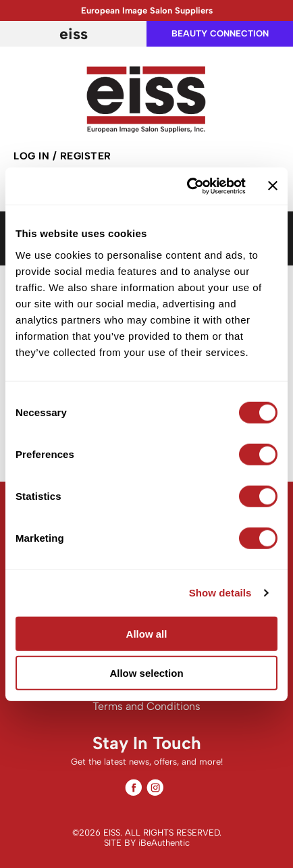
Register (86, 156)
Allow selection (146, 673)
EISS (74, 34)
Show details (220, 593)
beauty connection (220, 33)
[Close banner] (273, 186)
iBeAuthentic (164, 843)
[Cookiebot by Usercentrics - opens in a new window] (187, 186)
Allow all (147, 633)
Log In (33, 156)
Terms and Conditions (146, 706)
